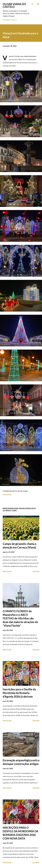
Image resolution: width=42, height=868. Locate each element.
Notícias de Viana (20, 491)
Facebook (14, 20)
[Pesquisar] (33, 4)
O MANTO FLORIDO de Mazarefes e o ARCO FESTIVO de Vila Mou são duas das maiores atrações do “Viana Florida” (20, 618)
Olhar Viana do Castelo (14, 5)
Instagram (6, 20)
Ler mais (36, 572)
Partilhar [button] (7, 495)
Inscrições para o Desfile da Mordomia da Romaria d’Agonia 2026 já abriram (19, 693)
